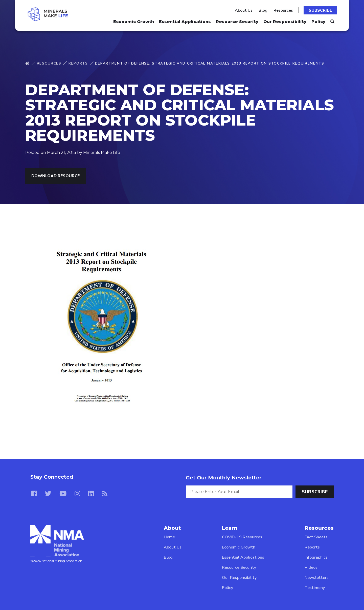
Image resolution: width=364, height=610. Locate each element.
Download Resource (55, 176)
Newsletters (317, 578)
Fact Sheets (316, 537)
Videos (311, 567)
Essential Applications (185, 22)
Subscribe (320, 10)
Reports (78, 63)
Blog (263, 10)
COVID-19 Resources (242, 537)
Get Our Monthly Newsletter (224, 478)
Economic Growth (134, 22)
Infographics (316, 557)
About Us (244, 10)
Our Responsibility (285, 22)
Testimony (315, 588)
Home (169, 537)
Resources (283, 10)
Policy (318, 22)
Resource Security (237, 22)
